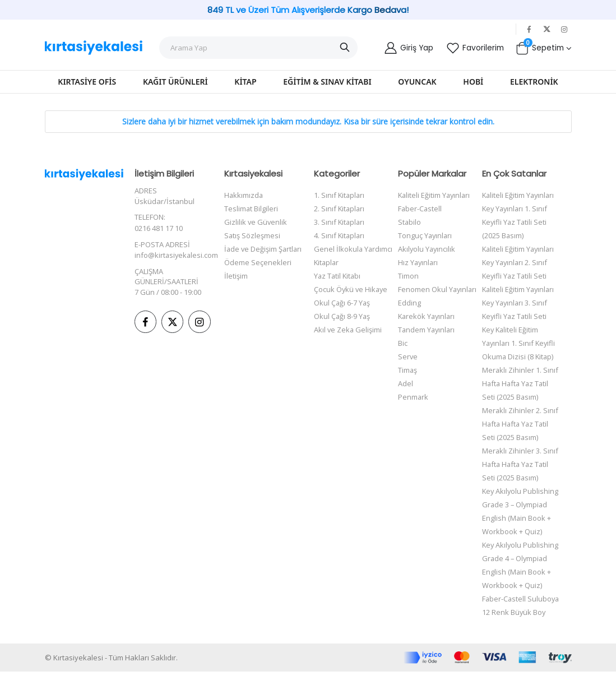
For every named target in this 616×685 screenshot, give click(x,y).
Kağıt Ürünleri (175, 82)
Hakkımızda (244, 195)
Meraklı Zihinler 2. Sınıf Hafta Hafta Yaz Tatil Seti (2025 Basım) (522, 424)
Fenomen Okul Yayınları (438, 289)
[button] (543, 48)
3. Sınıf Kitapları (340, 222)
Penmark (413, 397)
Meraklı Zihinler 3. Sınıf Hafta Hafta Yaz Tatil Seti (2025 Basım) (522, 464)
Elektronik (534, 82)
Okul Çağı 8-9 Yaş (342, 316)
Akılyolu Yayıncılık (427, 249)
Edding (409, 303)
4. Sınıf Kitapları (340, 235)
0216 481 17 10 (159, 228)
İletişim (236, 289)
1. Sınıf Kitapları (340, 195)
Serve (408, 357)
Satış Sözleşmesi (253, 235)
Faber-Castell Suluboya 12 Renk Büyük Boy (514, 612)
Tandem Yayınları (427, 330)
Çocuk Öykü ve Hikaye (352, 289)
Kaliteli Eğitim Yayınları (435, 195)
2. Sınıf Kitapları (340, 209)
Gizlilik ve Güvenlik (256, 222)
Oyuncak (417, 82)
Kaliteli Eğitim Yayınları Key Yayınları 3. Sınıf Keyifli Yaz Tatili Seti (521, 303)
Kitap (245, 82)
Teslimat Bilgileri (251, 209)
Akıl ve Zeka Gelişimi (348, 330)
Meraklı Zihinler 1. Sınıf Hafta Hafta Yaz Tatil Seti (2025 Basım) (522, 383)
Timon (408, 276)
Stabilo (410, 222)
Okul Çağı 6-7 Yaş (342, 303)
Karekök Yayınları (428, 316)
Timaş (408, 370)
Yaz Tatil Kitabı (338, 276)
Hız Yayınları (419, 262)
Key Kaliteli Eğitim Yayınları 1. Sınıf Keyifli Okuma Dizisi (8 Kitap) (522, 343)
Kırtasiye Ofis (87, 82)
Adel (406, 383)
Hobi (473, 82)
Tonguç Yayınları (426, 235)
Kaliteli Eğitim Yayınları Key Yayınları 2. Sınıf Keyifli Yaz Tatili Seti (521, 262)
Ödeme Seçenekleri (258, 276)
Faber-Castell (420, 209)
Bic (403, 343)
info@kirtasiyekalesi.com (177, 254)
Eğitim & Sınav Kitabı (327, 82)
